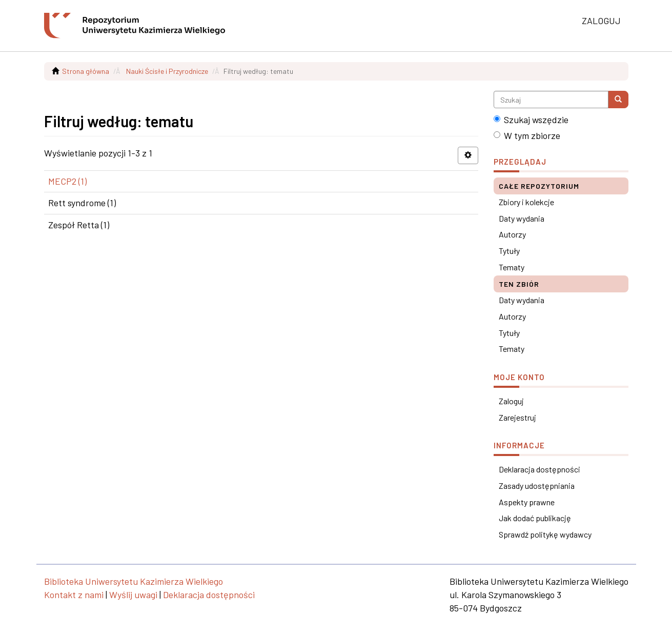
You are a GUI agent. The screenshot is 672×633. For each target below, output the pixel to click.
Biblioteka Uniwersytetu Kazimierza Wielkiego (134, 581)
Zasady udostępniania (537, 486)
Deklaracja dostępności (539, 469)
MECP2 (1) (67, 181)
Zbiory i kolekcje (526, 202)
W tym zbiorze (527, 135)
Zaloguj (511, 401)
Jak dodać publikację (535, 518)
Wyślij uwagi (133, 595)
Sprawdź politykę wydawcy (545, 534)
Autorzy (512, 234)
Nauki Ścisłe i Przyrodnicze (167, 71)
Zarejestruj (517, 417)
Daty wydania (522, 218)
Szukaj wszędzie (531, 120)
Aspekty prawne (527, 502)
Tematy (512, 267)
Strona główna (86, 71)
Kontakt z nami (74, 595)
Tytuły (509, 251)
